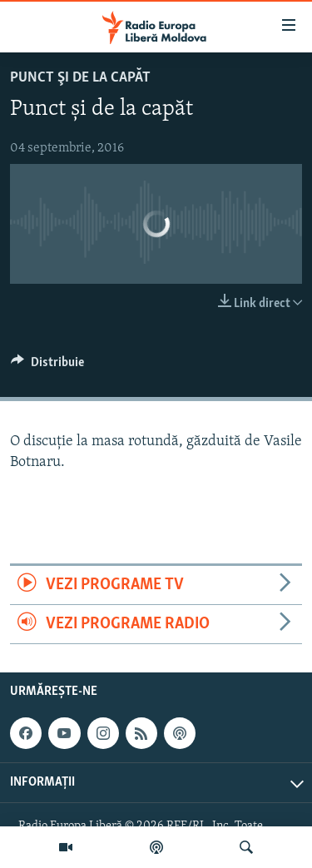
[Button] (47, 366)
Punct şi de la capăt (80, 78)
